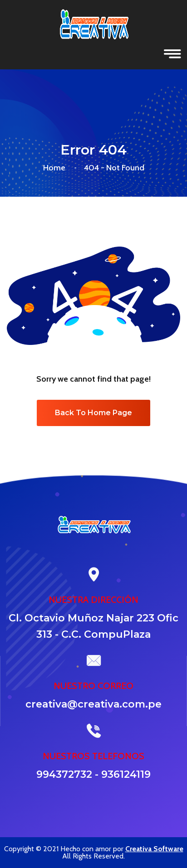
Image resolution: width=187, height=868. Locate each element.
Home (56, 168)
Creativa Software (154, 849)
